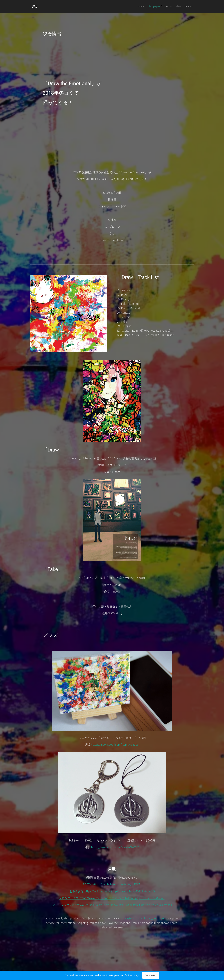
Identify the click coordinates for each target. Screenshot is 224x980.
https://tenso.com (131, 918)
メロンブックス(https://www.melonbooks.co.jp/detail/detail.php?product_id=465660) (112, 898)
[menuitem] (167, 6)
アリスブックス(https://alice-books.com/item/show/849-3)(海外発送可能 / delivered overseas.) (112, 905)
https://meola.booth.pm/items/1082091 (115, 745)
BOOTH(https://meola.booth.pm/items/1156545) (112, 884)
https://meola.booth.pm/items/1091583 (115, 847)
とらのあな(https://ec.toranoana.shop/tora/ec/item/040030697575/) (112, 891)
